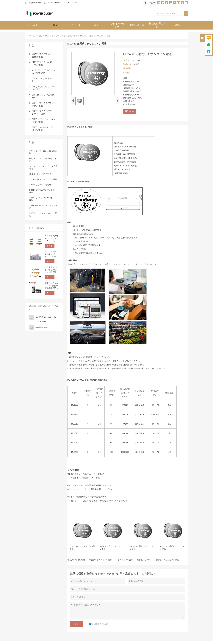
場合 (96, 25)
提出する (77, 624)
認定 (178, 25)
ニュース (76, 25)
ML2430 (82, 560)
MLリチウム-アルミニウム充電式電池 (61, 36)
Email (130, 111)
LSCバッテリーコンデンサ (44, 80)
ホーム (32, 36)
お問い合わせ (137, 25)
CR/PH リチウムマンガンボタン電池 (43, 112)
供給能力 (128, 72)
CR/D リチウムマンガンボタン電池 (43, 121)
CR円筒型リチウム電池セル (43, 96)
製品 (56, 25)
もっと (50, 246)
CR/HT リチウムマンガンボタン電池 (44, 104)
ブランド (128, 60)
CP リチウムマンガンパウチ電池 (43, 88)
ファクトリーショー (117, 25)
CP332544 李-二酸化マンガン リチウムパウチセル (52, 254)
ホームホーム (35, 25)
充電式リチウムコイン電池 (101, 560)
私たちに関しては (157, 25)
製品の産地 (129, 64)
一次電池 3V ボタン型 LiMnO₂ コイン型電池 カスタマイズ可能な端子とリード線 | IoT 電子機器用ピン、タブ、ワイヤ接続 (52, 270)
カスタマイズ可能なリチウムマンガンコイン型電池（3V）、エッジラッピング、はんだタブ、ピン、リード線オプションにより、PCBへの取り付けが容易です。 (52, 238)
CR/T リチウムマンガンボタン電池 (43, 129)
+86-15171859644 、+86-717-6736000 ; (63, 3)
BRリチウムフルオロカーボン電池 (43, 63)
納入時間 (128, 68)
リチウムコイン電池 (124, 560)
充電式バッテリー (144, 560)
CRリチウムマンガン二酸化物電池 (43, 55)
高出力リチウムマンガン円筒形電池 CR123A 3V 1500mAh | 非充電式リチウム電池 (52, 286)
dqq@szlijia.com (35, 3)
